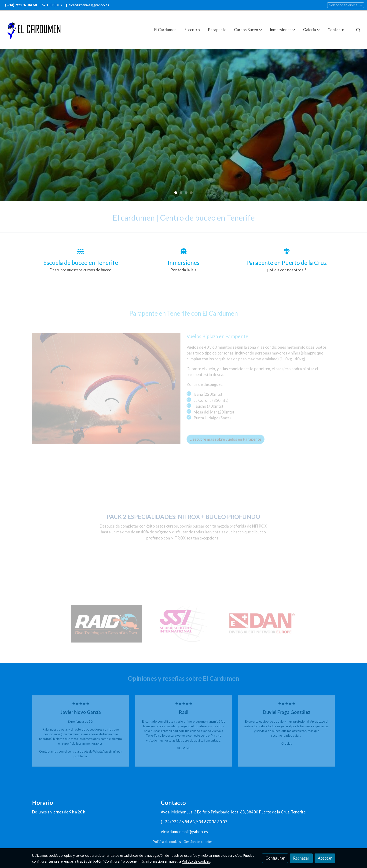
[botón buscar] (358, 30)
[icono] (81, 251)
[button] (248, 30)
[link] (33, 30)
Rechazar (301, 858)
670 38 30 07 (52, 5)
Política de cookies (167, 842)
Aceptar (325, 858)
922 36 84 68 (27, 5)
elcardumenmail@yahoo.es (89, 5)
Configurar (275, 858)
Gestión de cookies (198, 842)
